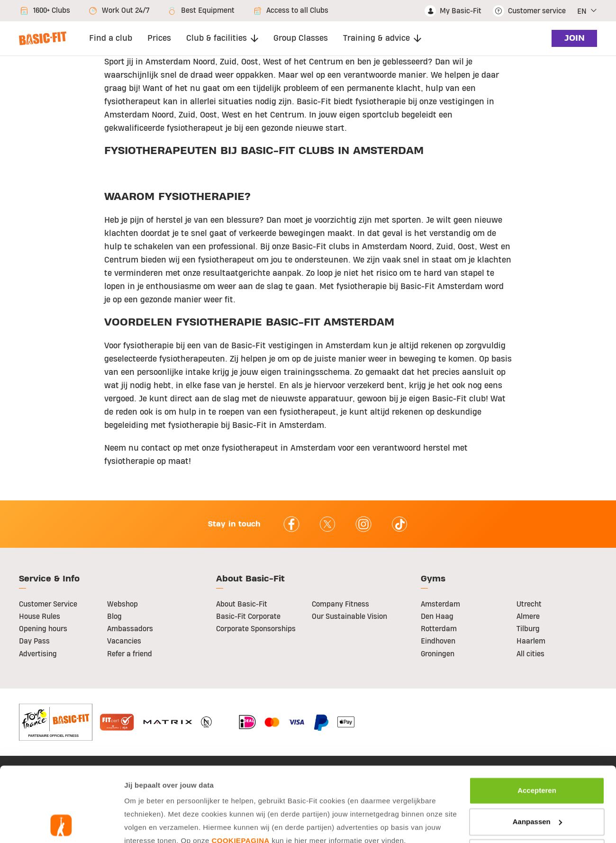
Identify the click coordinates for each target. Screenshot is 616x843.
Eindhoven (438, 641)
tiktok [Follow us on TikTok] (399, 524)
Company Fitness (340, 604)
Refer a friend (130, 654)
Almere (528, 616)
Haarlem (531, 641)
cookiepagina (240, 771)
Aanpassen (537, 751)
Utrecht (529, 604)
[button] (587, 11)
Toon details (150, 824)
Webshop (122, 604)
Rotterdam (439, 629)
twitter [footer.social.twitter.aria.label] (327, 524)
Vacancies (124, 641)
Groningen (438, 654)
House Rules (40, 616)
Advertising (38, 654)
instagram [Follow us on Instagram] (363, 524)
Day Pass (34, 641)
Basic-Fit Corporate (248, 616)
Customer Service (48, 604)
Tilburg (528, 629)
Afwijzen (537, 783)
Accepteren (537, 721)
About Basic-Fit (242, 604)
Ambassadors (130, 629)
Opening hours (43, 629)
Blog (114, 616)
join (573, 38)
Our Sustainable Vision (349, 616)
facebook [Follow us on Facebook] (291, 524)
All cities (530, 654)
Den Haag (437, 616)
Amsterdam (440, 604)
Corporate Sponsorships (256, 629)
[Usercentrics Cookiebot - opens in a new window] (61, 825)
